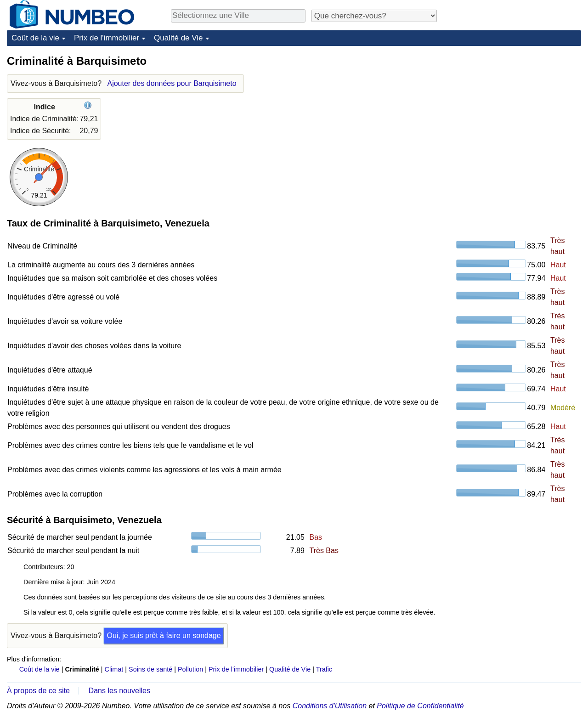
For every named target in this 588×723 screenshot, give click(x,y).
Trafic (324, 669)
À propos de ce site (38, 691)
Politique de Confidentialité (420, 706)
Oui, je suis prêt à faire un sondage (164, 635)
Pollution (190, 669)
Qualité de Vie (178, 38)
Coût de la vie (35, 38)
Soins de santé (150, 669)
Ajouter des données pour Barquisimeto (172, 83)
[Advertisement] (512, 111)
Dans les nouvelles (119, 691)
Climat (114, 669)
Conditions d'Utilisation (330, 706)
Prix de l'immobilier (107, 38)
